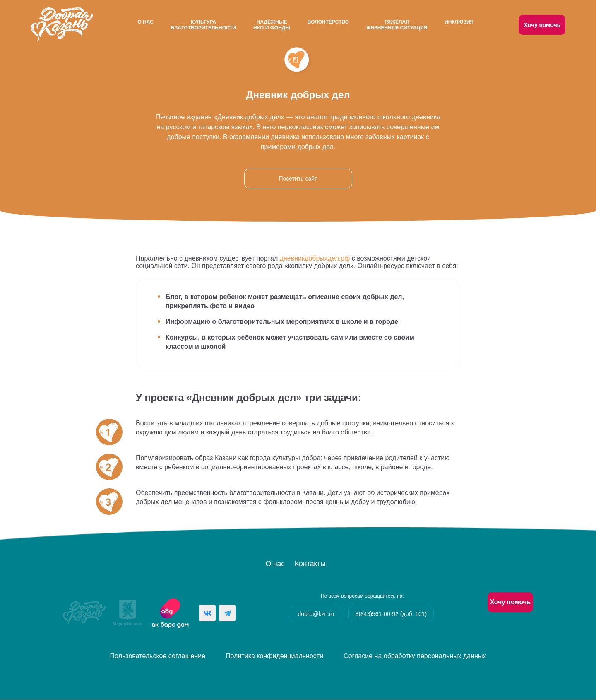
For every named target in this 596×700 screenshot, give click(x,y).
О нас (145, 22)
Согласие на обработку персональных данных (415, 656)
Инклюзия (459, 22)
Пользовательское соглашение (158, 656)
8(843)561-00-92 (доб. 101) (391, 614)
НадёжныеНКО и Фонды (272, 25)
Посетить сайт (298, 179)
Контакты (310, 564)
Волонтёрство (328, 22)
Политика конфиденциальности (274, 656)
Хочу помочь (543, 25)
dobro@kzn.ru (316, 614)
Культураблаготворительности (203, 25)
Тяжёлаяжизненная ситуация (397, 25)
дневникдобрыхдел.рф (315, 259)
